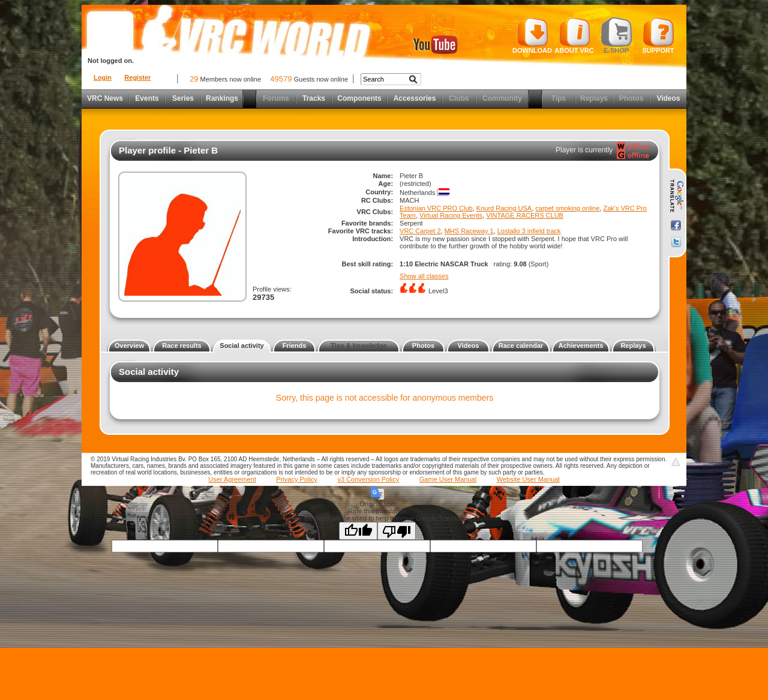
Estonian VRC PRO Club (436, 208)
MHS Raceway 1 (469, 231)
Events (147, 98)
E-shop (616, 35)
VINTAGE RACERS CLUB (525, 215)
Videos (668, 98)
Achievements (581, 346)
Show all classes (424, 276)
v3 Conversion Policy (368, 479)
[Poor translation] (397, 531)
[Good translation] (358, 531)
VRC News (105, 98)
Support (658, 35)
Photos (631, 98)
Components (359, 98)
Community (502, 98)
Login (103, 77)
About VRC (574, 35)
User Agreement (232, 479)
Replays (594, 98)
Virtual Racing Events (451, 215)
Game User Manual (448, 479)
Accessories (415, 98)
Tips (559, 98)
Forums (276, 98)
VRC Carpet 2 (420, 231)
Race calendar (521, 346)
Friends (295, 346)
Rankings (222, 98)
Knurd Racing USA (504, 208)
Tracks (314, 98)
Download (532, 35)
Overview (129, 346)
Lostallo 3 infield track (529, 231)
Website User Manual (528, 479)
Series (183, 98)
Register (137, 77)
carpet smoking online (567, 208)
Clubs (459, 98)
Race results (181, 346)
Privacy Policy (296, 479)
